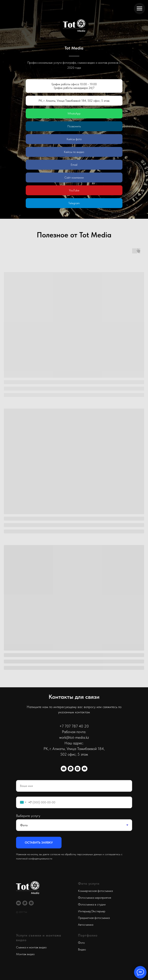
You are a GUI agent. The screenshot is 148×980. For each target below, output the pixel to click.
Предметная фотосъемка (94, 918)
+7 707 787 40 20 (74, 726)
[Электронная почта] (64, 769)
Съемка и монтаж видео (31, 947)
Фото (81, 943)
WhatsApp (74, 113)
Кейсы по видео (74, 152)
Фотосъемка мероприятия (95, 898)
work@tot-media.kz (74, 737)
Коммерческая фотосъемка (95, 891)
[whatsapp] (71, 769)
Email (74, 165)
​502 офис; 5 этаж (74, 754)
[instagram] (78, 769)
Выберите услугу (28, 816)
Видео (82, 949)
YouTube (74, 190)
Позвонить (74, 126)
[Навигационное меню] (139, 9)
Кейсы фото (74, 139)
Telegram (74, 203)
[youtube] (85, 769)
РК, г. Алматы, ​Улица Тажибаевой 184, (74, 749)
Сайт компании (74, 178)
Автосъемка (86, 925)
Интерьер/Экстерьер (92, 911)
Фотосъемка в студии (92, 904)
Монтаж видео (25, 954)
